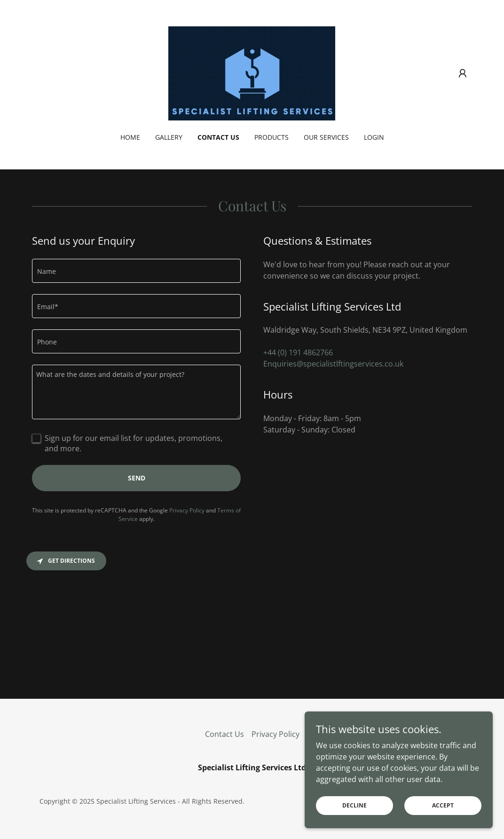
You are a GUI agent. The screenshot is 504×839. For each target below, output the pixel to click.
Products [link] (272, 137)
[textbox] (136, 271)
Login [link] (374, 137)
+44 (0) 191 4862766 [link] (298, 352)
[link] (252, 72)
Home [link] (130, 137)
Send (137, 478)
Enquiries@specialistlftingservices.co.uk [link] (333, 364)
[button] (463, 73)
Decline (354, 805)
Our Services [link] (326, 137)
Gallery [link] (169, 137)
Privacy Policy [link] (187, 510)
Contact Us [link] (218, 137)
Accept (443, 805)
